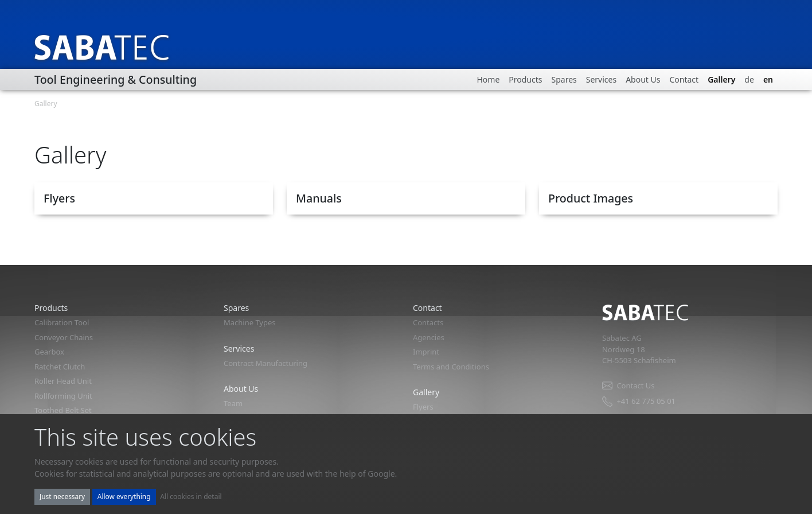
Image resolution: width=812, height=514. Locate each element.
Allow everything (124, 496)
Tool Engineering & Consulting (116, 80)
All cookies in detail (191, 497)
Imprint (426, 352)
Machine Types (250, 322)
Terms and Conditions (451, 367)
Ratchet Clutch (60, 367)
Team (233, 403)
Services (601, 79)
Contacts (428, 322)
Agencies (429, 337)
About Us (643, 79)
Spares (564, 79)
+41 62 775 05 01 (639, 401)
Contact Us (628, 386)
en (768, 79)
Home (488, 79)
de (749, 79)
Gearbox (49, 352)
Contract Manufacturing (266, 363)
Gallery (721, 79)
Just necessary (62, 496)
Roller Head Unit (63, 381)
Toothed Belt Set (63, 410)
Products (525, 79)
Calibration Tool (62, 322)
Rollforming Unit (63, 396)
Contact (684, 79)
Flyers (423, 407)
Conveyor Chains (64, 337)
